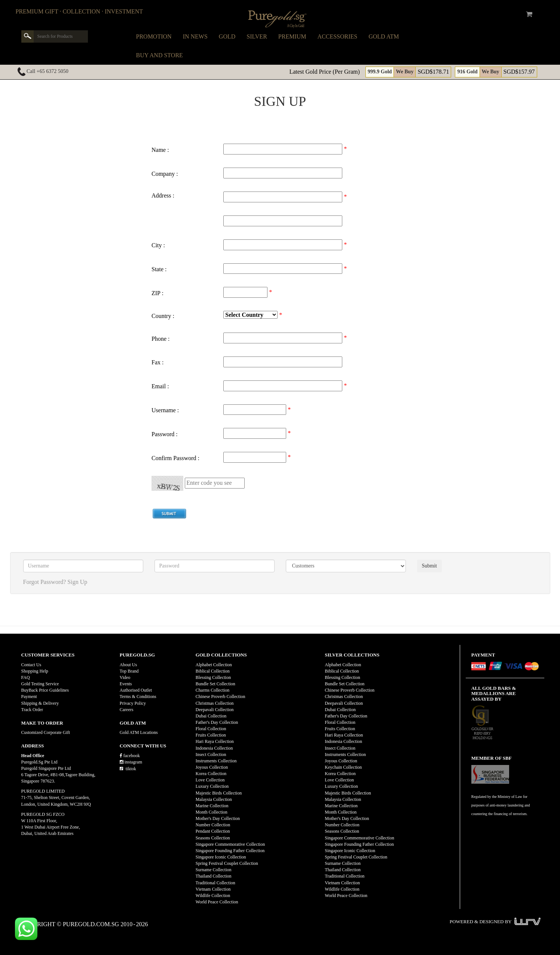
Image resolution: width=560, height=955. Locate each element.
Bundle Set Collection (215, 684)
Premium (292, 36)
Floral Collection (211, 729)
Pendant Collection (213, 831)
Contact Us (31, 665)
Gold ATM (384, 36)
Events (126, 684)
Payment (29, 697)
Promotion (154, 36)
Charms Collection (212, 690)
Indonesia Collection (214, 748)
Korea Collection (211, 774)
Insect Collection (211, 754)
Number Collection (213, 825)
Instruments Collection (216, 761)
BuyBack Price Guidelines (45, 690)
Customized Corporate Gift (46, 732)
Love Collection (210, 780)
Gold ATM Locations (139, 732)
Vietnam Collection (213, 889)
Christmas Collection (215, 703)
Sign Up (77, 582)
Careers (127, 710)
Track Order (32, 710)
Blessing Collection (213, 677)
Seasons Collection (213, 838)
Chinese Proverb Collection (221, 697)
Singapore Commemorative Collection (230, 844)
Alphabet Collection (214, 665)
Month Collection (212, 812)
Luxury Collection (212, 786)
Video (125, 677)
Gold (227, 36)
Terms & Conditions (138, 697)
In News (195, 36)
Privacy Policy (133, 703)
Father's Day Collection (217, 722)
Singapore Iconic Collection (221, 857)
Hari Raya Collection (215, 741)
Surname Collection (214, 870)
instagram (131, 762)
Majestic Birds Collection (219, 793)
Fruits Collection (211, 735)
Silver (257, 36)
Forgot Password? (45, 582)
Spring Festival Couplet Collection (227, 863)
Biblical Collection (213, 671)
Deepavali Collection (215, 710)
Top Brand (129, 671)
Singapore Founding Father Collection (230, 851)
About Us (128, 665)
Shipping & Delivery (40, 703)
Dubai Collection (211, 716)
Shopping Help (35, 671)
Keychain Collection (343, 767)
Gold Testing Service (40, 684)
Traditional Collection (215, 883)
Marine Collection (212, 806)
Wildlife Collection (213, 896)
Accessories (338, 36)
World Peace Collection (217, 902)
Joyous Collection (212, 767)
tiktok (128, 769)
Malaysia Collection (214, 799)
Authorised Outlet (136, 690)
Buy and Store (160, 55)
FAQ (26, 677)
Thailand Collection (214, 876)
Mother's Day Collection (218, 818)
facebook (130, 756)
